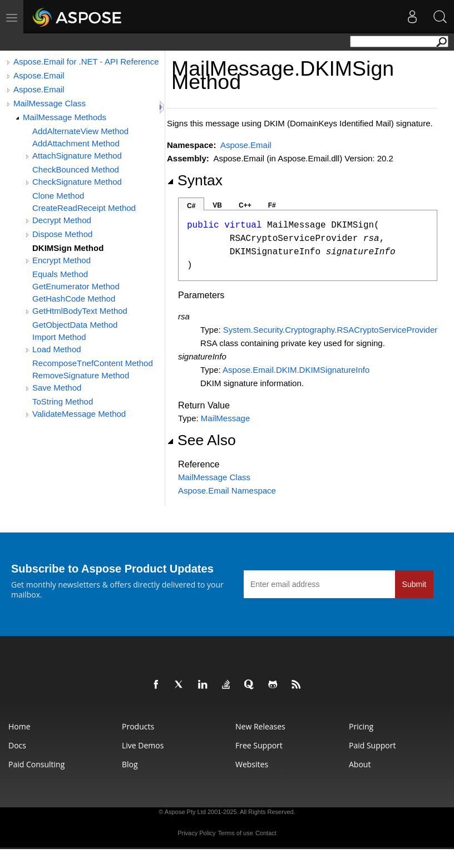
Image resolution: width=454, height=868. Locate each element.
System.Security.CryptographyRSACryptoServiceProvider (330, 330)
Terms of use (236, 833)
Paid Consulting (36, 764)
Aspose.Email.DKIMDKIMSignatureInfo (296, 370)
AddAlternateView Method (80, 131)
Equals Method (60, 274)
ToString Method (63, 401)
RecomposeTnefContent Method (93, 363)
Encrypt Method (61, 260)
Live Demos (143, 745)
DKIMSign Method (68, 248)
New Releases (260, 726)
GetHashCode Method (74, 299)
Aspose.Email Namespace (227, 490)
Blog (130, 764)
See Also (201, 440)
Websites (252, 764)
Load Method (57, 349)
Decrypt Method (62, 220)
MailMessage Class (50, 103)
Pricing (361, 726)
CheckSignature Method (77, 182)
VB (217, 205)
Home (19, 726)
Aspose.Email (39, 75)
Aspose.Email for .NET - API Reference (86, 61)
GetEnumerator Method (76, 286)
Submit (414, 584)
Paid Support (372, 745)
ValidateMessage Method (79, 414)
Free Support (259, 745)
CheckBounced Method (76, 169)
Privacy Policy (196, 833)
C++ (245, 205)
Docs (17, 745)
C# (191, 206)
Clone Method (58, 196)
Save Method (57, 388)
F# (272, 205)
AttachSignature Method (77, 156)
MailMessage (225, 418)
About (360, 764)
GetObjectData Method (75, 325)
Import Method (59, 337)
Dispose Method (62, 234)
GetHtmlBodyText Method (80, 311)
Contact (266, 833)
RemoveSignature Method (81, 375)
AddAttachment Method (76, 143)
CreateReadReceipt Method (84, 208)
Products (138, 726)
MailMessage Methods (65, 117)
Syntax (195, 180)
